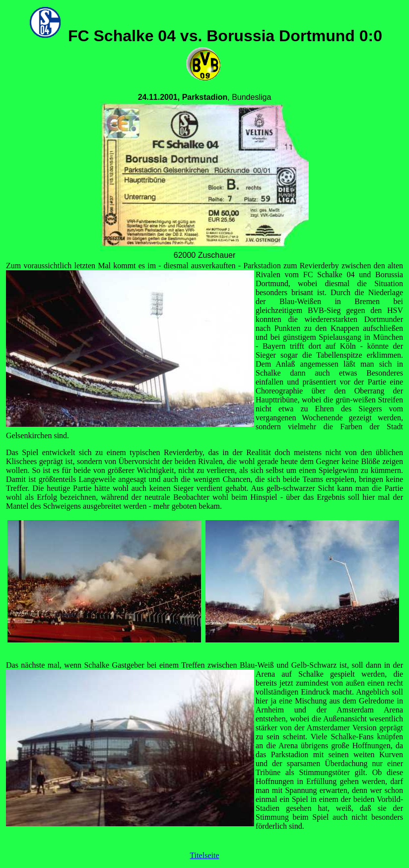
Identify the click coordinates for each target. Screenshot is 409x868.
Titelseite (205, 855)
